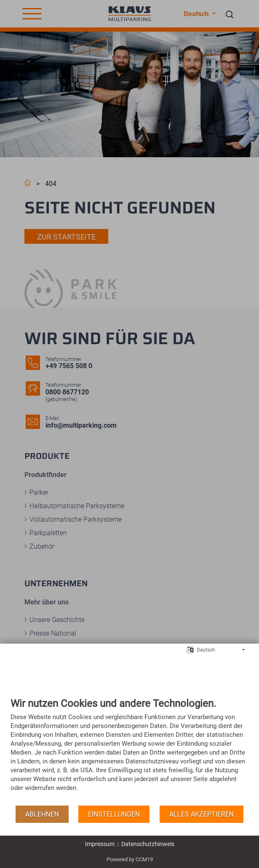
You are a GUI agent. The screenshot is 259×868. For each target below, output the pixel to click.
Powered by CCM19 (130, 859)
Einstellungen (114, 814)
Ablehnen (42, 814)
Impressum (100, 844)
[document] (129, 751)
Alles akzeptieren (202, 814)
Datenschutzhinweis (148, 844)
